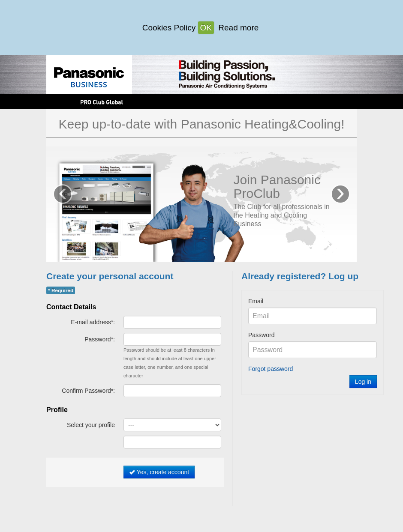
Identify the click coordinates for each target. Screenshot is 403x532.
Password (261, 335)
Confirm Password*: (88, 391)
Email (256, 301)
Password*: (100, 339)
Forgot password (271, 369)
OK (206, 28)
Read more (238, 28)
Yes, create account (159, 472)
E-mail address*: (93, 322)
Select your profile (91, 425)
